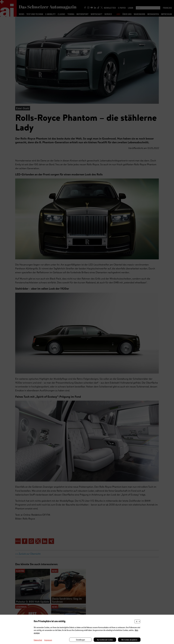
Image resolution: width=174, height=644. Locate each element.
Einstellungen (81, 640)
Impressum (48, 640)
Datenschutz (38, 640)
